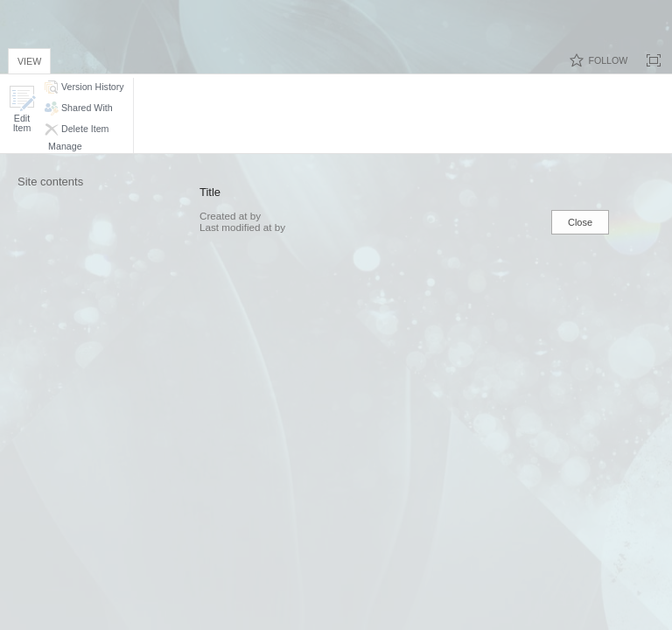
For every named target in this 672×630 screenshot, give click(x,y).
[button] (22, 109)
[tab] (29, 58)
